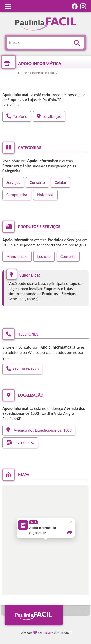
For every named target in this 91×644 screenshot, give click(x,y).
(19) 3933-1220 (22, 369)
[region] (45, 546)
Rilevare (48, 633)
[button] (46, 542)
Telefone (17, 116)
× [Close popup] (71, 522)
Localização (49, 116)
